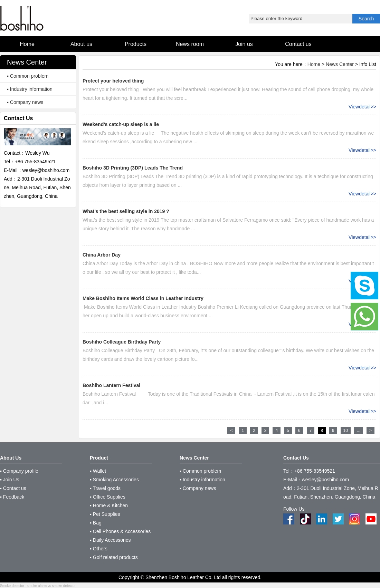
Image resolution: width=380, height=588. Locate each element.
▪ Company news (25, 102)
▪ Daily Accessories (110, 540)
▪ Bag (96, 523)
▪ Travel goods (105, 488)
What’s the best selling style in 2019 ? (126, 211)
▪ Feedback (12, 497)
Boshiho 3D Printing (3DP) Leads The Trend (133, 168)
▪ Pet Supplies (105, 514)
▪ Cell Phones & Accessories (120, 531)
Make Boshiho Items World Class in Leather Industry (143, 298)
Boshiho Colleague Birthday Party (122, 342)
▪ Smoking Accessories (114, 480)
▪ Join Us (10, 480)
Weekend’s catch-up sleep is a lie (121, 124)
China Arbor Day (102, 255)
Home (314, 64)
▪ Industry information (30, 89)
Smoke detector (12, 586)
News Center (340, 64)
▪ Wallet (98, 471)
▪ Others (99, 549)
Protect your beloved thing (113, 81)
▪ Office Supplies (108, 497)
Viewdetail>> (362, 107)
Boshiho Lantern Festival (111, 385)
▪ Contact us (13, 488)
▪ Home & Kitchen (109, 505)
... (359, 431)
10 (346, 431)
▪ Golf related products (114, 557)
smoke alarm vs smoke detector (51, 586)
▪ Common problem (28, 76)
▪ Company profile (19, 471)
